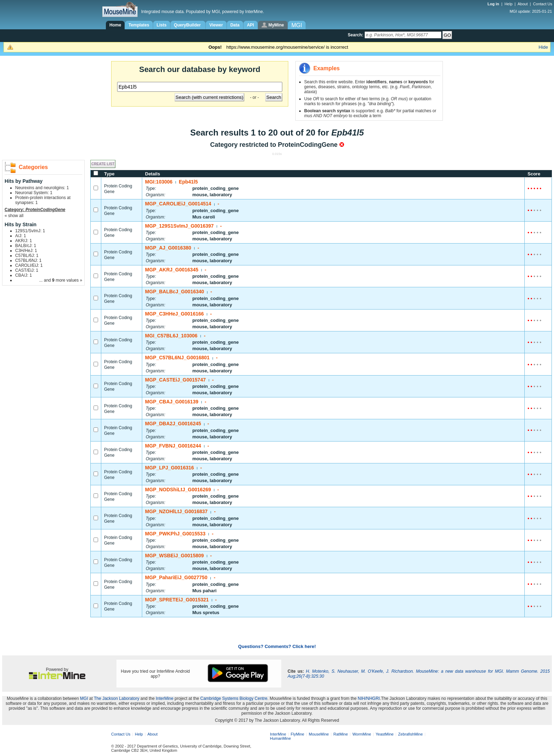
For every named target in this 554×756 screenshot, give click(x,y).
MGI (84, 698)
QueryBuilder (188, 25)
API (251, 25)
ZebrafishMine (410, 734)
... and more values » (61, 280)
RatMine (341, 734)
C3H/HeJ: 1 (26, 251)
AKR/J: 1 (23, 241)
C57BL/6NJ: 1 (28, 260)
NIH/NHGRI (369, 698)
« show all (14, 216)
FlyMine (298, 734)
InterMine (164, 698)
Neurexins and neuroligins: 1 (42, 188)
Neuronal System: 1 (34, 193)
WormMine (362, 734)
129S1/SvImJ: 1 (30, 231)
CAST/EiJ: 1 (27, 270)
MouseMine (319, 734)
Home (115, 25)
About (523, 4)
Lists (162, 25)
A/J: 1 (21, 236)
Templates (139, 25)
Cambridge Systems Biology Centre (234, 698)
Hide (543, 47)
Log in (494, 4)
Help (509, 4)
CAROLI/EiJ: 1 (29, 265)
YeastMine (384, 734)
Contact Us (543, 4)
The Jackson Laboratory (117, 698)
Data (235, 25)
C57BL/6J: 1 (27, 256)
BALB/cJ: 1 (26, 246)
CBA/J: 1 (23, 275)
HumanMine (280, 738)
